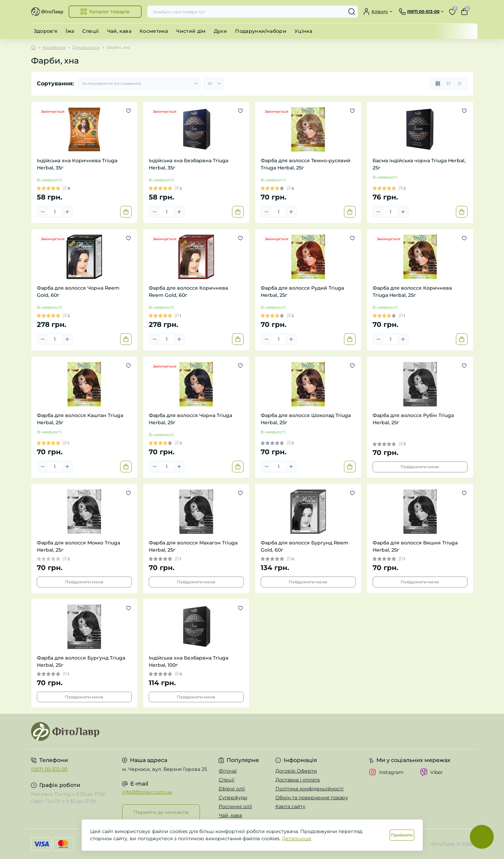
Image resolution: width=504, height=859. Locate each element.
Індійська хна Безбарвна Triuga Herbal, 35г (189, 164)
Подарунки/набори (261, 31)
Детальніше (297, 839)
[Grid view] (438, 84)
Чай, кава (119, 31)
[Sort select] (139, 84)
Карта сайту (290, 806)
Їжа (70, 31)
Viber (431, 772)
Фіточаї (228, 771)
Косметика (154, 31)
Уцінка (303, 31)
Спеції (90, 31)
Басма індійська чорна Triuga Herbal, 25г (419, 164)
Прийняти (402, 835)
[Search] (352, 12)
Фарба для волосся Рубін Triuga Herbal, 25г (413, 419)
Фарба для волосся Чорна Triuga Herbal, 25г (190, 419)
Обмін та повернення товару (312, 798)
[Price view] (460, 84)
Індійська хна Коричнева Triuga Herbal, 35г (77, 164)
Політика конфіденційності (309, 789)
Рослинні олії (235, 806)
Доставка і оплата (298, 780)
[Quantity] (55, 212)
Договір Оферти (296, 771)
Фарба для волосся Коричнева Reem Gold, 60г (188, 292)
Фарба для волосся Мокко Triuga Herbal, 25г (78, 546)
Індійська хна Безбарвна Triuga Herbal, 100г (189, 661)
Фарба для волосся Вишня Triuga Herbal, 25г (415, 546)
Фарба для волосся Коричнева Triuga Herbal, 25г (412, 292)
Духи (220, 31)
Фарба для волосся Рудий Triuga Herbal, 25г (302, 292)
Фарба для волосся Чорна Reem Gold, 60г (78, 292)
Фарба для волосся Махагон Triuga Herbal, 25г (193, 546)
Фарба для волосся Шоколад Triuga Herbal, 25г (306, 419)
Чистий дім (191, 31)
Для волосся (86, 47)
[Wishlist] (128, 111)
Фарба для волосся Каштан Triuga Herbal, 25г (80, 419)
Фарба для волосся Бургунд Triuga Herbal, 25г (81, 661)
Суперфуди (233, 798)
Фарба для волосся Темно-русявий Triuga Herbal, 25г (306, 164)
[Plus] (67, 212)
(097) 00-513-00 (49, 769)
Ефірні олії (232, 789)
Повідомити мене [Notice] (420, 467)
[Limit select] (214, 84)
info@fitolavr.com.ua (147, 792)
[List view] (449, 84)
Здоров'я (46, 31)
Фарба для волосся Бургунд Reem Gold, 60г (305, 546)
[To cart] (126, 212)
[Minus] (43, 212)
